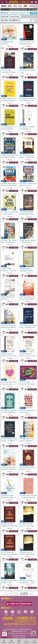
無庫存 (22, 49)
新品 (10, 6)
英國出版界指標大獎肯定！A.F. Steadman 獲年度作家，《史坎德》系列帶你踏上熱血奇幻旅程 (28, 10)
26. (28, 384)
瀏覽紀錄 (27, 641)
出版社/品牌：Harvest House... (11, 16)
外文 (20, 6)
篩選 (34, 13)
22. (28, 327)
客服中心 (11, 641)
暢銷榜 (4, 6)
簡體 (25, 6)
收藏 (19, 641)
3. (9, 72)
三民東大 (32, 6)
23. (10, 356)
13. (9, 214)
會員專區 (34, 641)
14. (27, 214)
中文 (15, 6)
